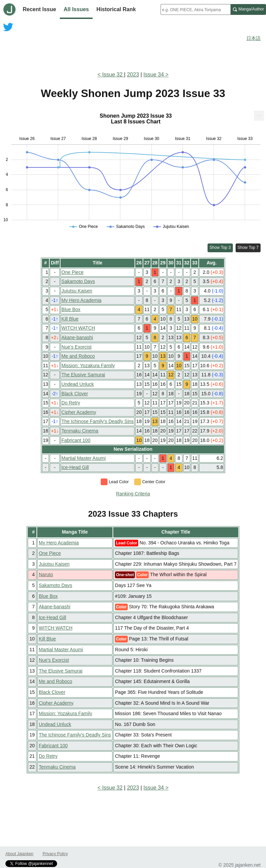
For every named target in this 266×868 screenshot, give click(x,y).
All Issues (76, 9)
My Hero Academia (81, 300)
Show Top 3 (220, 248)
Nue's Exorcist (77, 347)
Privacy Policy (55, 854)
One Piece (72, 272)
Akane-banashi (77, 337)
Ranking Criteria (133, 494)
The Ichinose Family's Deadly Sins (98, 421)
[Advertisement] (133, 47)
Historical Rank (116, 9)
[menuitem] (259, 116)
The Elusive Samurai (83, 375)
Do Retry (71, 403)
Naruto (46, 574)
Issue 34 (153, 75)
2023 (133, 75)
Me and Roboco (78, 356)
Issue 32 (113, 75)
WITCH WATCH (78, 328)
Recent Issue (39, 9)
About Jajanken (19, 854)
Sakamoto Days (78, 281)
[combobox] (196, 9)
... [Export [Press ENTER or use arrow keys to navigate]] (259, 114)
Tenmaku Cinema (80, 431)
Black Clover (75, 394)
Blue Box (71, 309)
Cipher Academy (79, 412)
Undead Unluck (78, 384)
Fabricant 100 (76, 440)
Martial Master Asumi (84, 458)
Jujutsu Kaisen (77, 291)
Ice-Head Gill (75, 467)
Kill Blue (70, 319)
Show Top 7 (248, 248)
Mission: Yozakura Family (88, 366)
